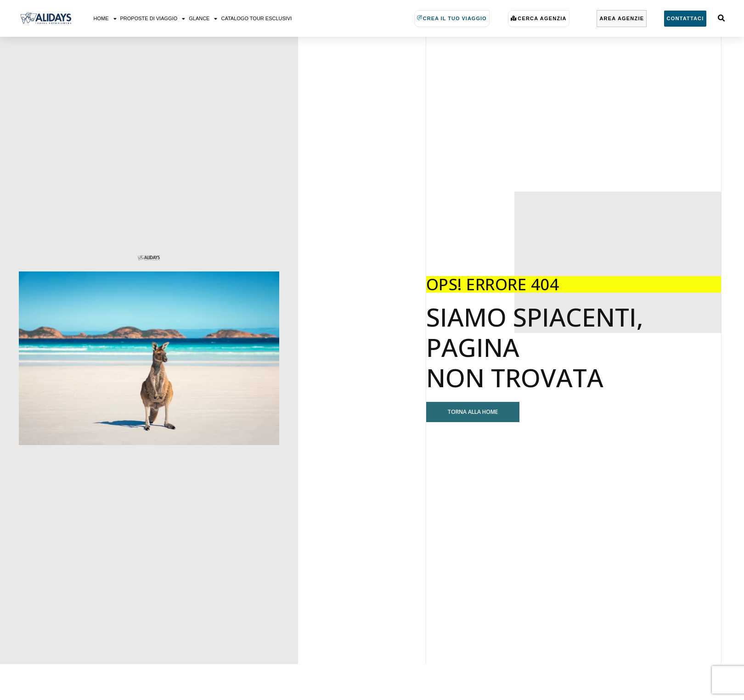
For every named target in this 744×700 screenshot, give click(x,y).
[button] (721, 18)
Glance (203, 18)
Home (105, 18)
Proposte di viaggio (153, 18)
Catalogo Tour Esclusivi (256, 18)
